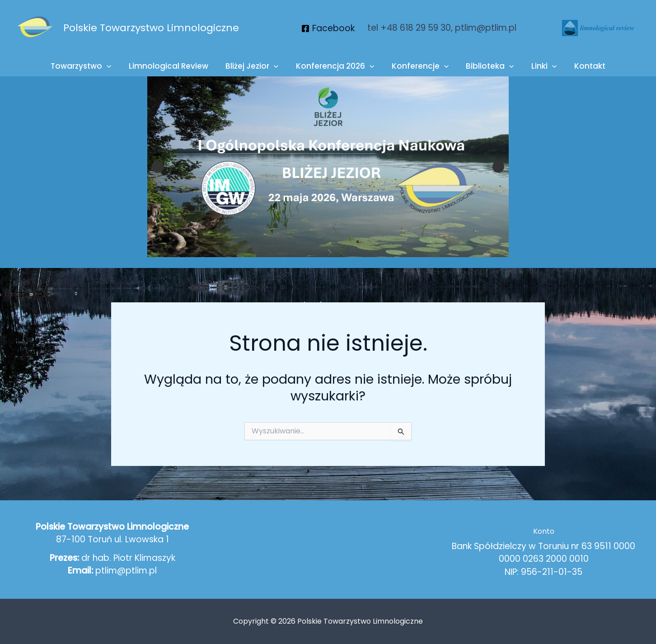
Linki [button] (539, 66)
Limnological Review (173, 66)
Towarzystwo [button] (88, 66)
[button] (114, 66)
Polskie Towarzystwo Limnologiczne (151, 28)
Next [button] (498, 167)
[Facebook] (328, 28)
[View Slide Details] (328, 167)
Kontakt (583, 66)
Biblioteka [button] (487, 66)
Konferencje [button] (419, 66)
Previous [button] (158, 167)
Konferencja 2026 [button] (336, 66)
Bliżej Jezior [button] (255, 66)
